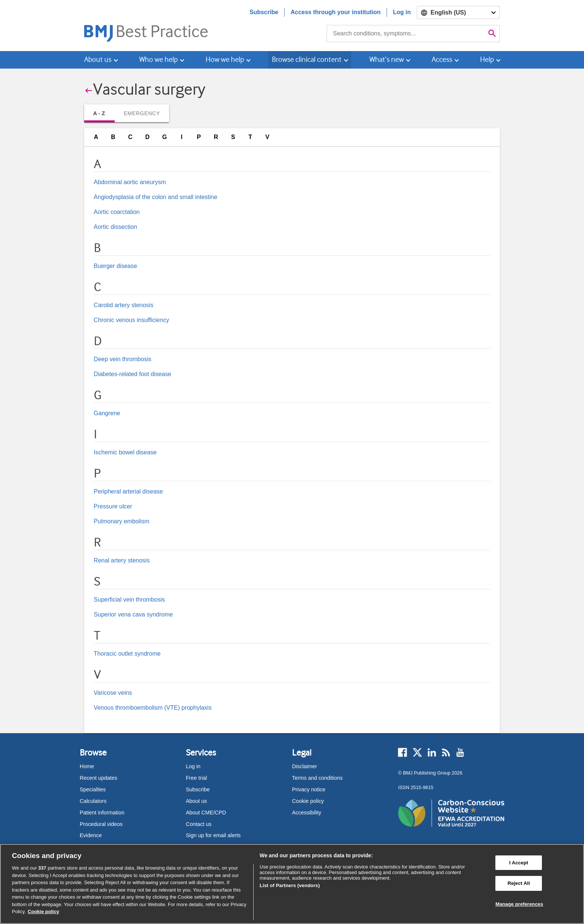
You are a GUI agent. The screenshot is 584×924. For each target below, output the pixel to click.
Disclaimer (304, 766)
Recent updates (99, 778)
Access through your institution (336, 12)
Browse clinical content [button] (307, 59)
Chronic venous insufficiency (131, 320)
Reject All (519, 883)
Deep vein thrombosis (123, 359)
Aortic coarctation (117, 212)
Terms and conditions (317, 778)
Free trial (196, 778)
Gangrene (107, 413)
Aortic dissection (116, 227)
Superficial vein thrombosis (129, 600)
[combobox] (406, 34)
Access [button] (442, 59)
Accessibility (307, 813)
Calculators (93, 801)
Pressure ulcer (113, 506)
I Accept (519, 863)
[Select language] (458, 12)
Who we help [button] (158, 59)
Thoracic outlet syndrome (127, 654)
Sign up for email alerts (213, 835)
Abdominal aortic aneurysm (130, 182)
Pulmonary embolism (122, 521)
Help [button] (487, 59)
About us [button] (98, 59)
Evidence (91, 835)
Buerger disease (116, 266)
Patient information (102, 813)
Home (87, 766)
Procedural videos (101, 824)
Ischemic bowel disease (125, 452)
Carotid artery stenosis (124, 305)
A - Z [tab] (99, 113)
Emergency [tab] (142, 113)
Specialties (93, 789)
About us (196, 801)
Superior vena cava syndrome (134, 614)
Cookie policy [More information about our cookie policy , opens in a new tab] (43, 912)
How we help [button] (225, 59)
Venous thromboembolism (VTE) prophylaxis (153, 708)
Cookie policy (308, 801)
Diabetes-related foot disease (133, 374)
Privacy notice (309, 789)
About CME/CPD (206, 813)
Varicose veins (113, 693)
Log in (402, 12)
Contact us (199, 824)
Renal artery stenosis (122, 560)
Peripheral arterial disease (128, 491)
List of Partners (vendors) (290, 885)
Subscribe (264, 12)
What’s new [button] (387, 59)
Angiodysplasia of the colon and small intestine (156, 197)
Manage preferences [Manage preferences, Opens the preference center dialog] (519, 904)
